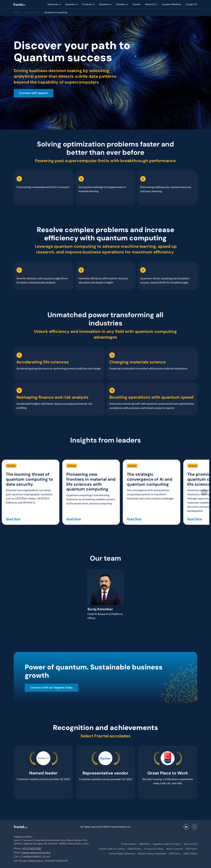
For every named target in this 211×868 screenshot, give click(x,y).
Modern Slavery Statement (152, 853)
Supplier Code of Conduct (167, 844)
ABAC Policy (190, 853)
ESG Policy (191, 849)
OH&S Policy (134, 849)
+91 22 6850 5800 (32, 848)
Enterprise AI (32, 12)
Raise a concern (175, 849)
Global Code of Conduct (112, 849)
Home (17, 12)
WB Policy (145, 844)
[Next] (204, 492)
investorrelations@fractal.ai (36, 852)
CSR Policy (175, 853)
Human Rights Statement (122, 853)
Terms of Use (190, 844)
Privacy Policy (129, 844)
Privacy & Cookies (154, 849)
